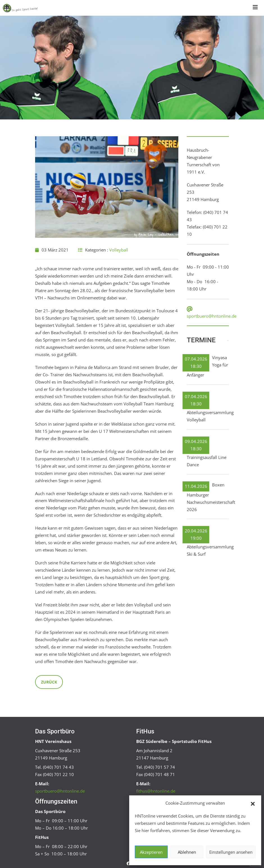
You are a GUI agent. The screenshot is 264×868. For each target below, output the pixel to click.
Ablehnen (187, 852)
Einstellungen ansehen (231, 852)
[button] (253, 803)
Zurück (49, 682)
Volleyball (119, 250)
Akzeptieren (151, 852)
